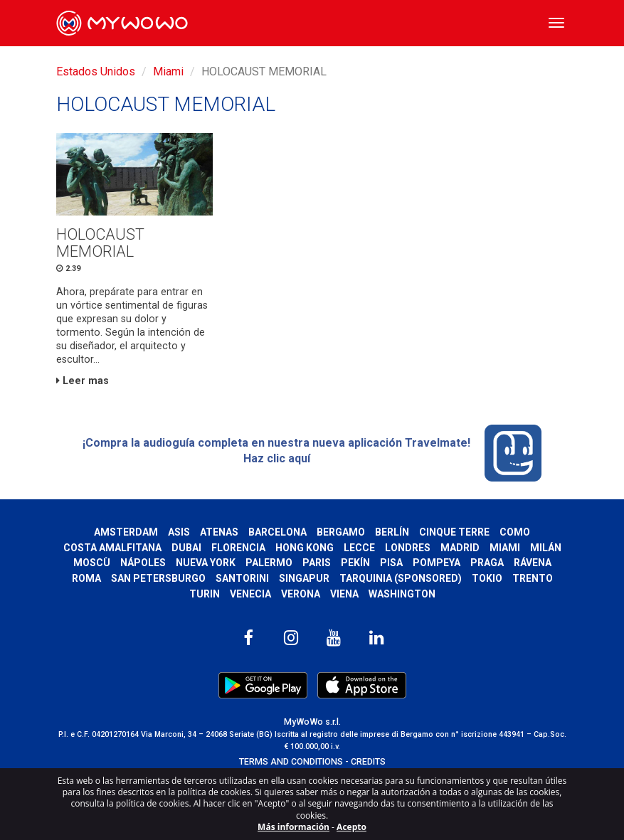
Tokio (487, 578)
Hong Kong (305, 548)
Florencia (238, 548)
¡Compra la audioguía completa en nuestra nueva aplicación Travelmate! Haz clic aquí (312, 453)
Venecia (250, 594)
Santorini (242, 578)
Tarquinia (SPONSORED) (401, 578)
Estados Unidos (96, 71)
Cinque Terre (454, 532)
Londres (408, 548)
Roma (86, 578)
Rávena (533, 563)
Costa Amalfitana (112, 548)
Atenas (219, 532)
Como (515, 532)
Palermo (269, 563)
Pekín (355, 563)
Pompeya (437, 563)
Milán (546, 548)
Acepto (351, 827)
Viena (344, 594)
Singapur (304, 578)
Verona (301, 594)
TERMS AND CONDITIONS (291, 761)
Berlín (392, 532)
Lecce (359, 548)
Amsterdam (126, 532)
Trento (533, 578)
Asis (179, 532)
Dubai (186, 548)
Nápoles (143, 563)
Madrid (460, 548)
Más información (294, 827)
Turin (205, 594)
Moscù (92, 563)
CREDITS (368, 761)
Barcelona (277, 532)
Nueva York (206, 563)
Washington (402, 594)
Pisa (391, 563)
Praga (487, 563)
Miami (168, 71)
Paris (317, 563)
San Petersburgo (158, 578)
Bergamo (341, 532)
